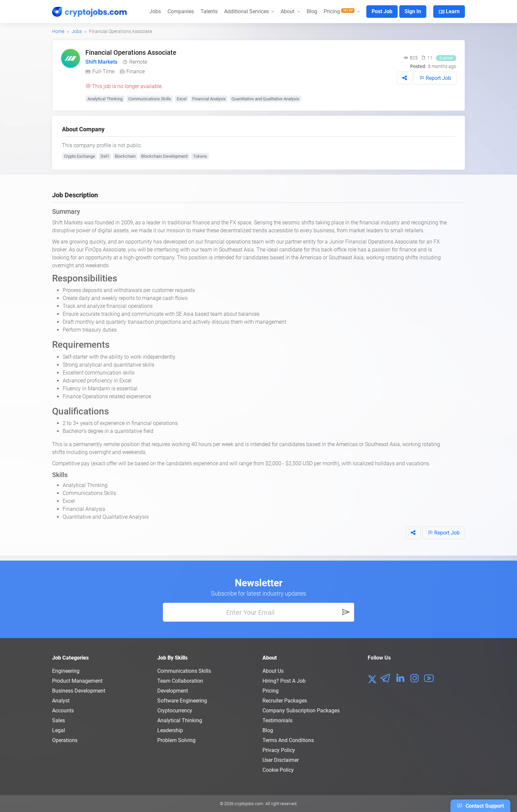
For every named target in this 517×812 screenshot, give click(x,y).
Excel (182, 99)
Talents (209, 11)
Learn (449, 12)
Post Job (382, 11)
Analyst (61, 701)
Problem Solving (176, 740)
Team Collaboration (180, 681)
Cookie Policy (278, 770)
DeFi (105, 156)
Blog (312, 11)
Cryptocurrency (175, 711)
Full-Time (103, 71)
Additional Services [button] (247, 11)
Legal (59, 730)
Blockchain (125, 156)
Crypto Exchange (79, 156)
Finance (136, 71)
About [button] (288, 11)
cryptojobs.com (249, 804)
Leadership (170, 730)
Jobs (155, 11)
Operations (65, 740)
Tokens (200, 156)
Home (58, 31)
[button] (405, 78)
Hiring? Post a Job (284, 681)
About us (273, 671)
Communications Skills (150, 99)
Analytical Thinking (105, 99)
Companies (181, 11)
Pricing (271, 691)
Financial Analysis (209, 99)
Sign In (413, 11)
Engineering (66, 671)
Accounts (63, 711)
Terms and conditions (288, 740)
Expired (446, 58)
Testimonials (277, 720)
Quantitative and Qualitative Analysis (265, 99)
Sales (59, 720)
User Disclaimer (281, 760)
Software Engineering (182, 701)
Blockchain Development (164, 156)
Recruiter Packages (285, 701)
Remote (138, 62)
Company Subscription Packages (301, 711)
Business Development (79, 691)
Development (173, 691)
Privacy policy (279, 750)
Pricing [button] (340, 11)
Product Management (77, 681)
